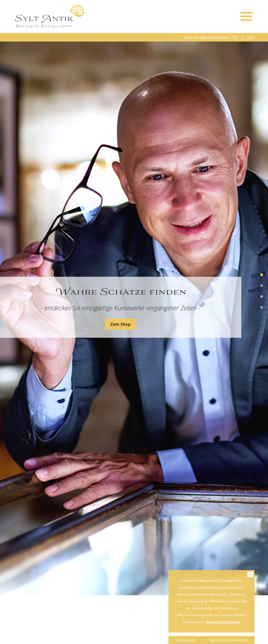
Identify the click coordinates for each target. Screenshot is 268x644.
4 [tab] (262, 308)
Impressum (185, 640)
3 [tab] (262, 297)
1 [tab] (262, 275)
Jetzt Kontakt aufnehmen (206, 37)
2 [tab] (262, 286)
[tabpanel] (134, 318)
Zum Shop (121, 324)
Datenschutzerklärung (223, 622)
